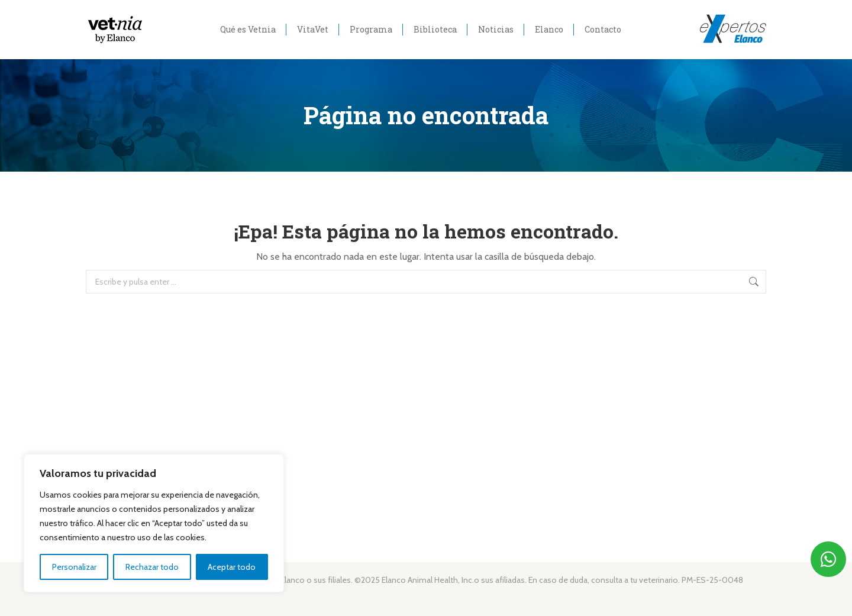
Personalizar (74, 567)
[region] (154, 523)
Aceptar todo (232, 567)
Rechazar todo (152, 567)
